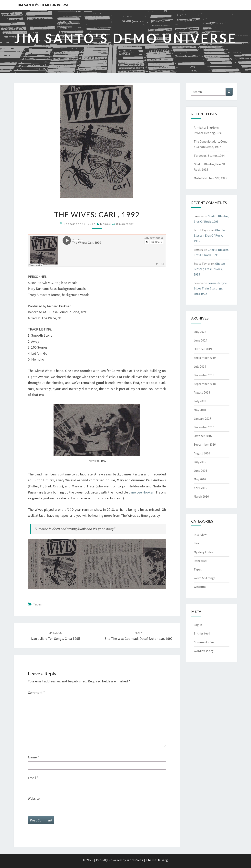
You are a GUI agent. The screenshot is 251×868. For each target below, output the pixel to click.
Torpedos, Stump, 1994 (209, 156)
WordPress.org (204, 651)
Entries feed (202, 633)
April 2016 (200, 488)
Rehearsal (201, 561)
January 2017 (202, 418)
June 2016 (200, 471)
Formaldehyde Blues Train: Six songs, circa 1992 (210, 288)
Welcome (200, 587)
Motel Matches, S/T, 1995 (210, 178)
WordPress (135, 860)
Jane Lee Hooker (141, 492)
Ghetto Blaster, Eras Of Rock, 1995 (209, 235)
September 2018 (205, 384)
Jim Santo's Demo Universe (43, 5)
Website (34, 798)
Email (33, 778)
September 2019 (205, 358)
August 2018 (202, 392)
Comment (36, 693)
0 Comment (125, 224)
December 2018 (204, 375)
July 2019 (200, 366)
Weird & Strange (205, 578)
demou (106, 224)
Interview (200, 535)
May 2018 (200, 410)
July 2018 (200, 401)
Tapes (37, 604)
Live (196, 543)
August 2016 (202, 453)
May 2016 (200, 479)
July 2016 (200, 462)
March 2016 (201, 496)
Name (33, 757)
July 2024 (200, 332)
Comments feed (205, 642)
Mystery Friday (203, 552)
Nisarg (163, 860)
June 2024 (200, 340)
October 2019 (203, 349)
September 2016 (205, 444)
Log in (198, 625)
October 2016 (203, 436)
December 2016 (204, 427)
